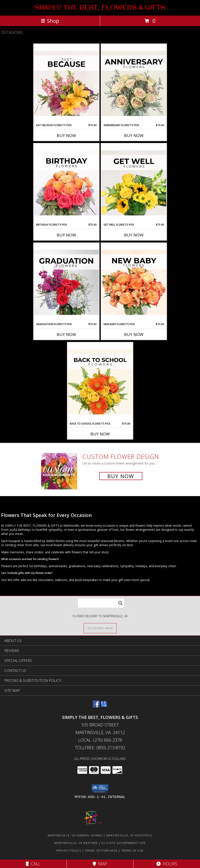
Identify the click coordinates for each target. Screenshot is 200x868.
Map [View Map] (100, 864)
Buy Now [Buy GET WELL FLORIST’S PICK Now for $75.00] (134, 235)
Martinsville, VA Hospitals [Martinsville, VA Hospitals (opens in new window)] (129, 835)
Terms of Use (133, 850)
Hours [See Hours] (167, 864)
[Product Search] (101, 603)
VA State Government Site (123, 843)
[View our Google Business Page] (104, 706)
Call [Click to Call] (33, 864)
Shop (50, 21)
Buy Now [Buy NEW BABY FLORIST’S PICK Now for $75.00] (134, 334)
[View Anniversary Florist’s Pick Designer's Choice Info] (134, 84)
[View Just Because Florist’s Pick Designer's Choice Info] (66, 84)
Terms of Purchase (101, 850)
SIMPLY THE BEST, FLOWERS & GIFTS (100, 7)
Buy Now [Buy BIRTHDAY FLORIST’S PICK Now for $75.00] (66, 235)
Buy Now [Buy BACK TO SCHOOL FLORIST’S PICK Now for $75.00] (100, 434)
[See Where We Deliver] (100, 628)
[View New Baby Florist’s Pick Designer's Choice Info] (134, 283)
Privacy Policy (69, 850)
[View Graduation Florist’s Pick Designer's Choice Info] (66, 283)
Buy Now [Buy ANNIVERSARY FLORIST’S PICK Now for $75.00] (134, 135)
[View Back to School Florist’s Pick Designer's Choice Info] (100, 382)
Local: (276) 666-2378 (100, 740)
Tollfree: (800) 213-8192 (100, 748)
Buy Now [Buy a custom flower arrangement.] (121, 476)
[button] (100, 789)
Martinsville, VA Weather (76, 843)
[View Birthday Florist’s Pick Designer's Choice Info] (66, 183)
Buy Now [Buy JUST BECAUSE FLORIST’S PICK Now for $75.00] (66, 135)
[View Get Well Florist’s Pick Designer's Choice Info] (134, 183)
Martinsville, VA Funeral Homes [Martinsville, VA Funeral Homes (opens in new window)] (75, 835)
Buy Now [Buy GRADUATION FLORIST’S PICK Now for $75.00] (66, 334)
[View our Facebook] (96, 706)
